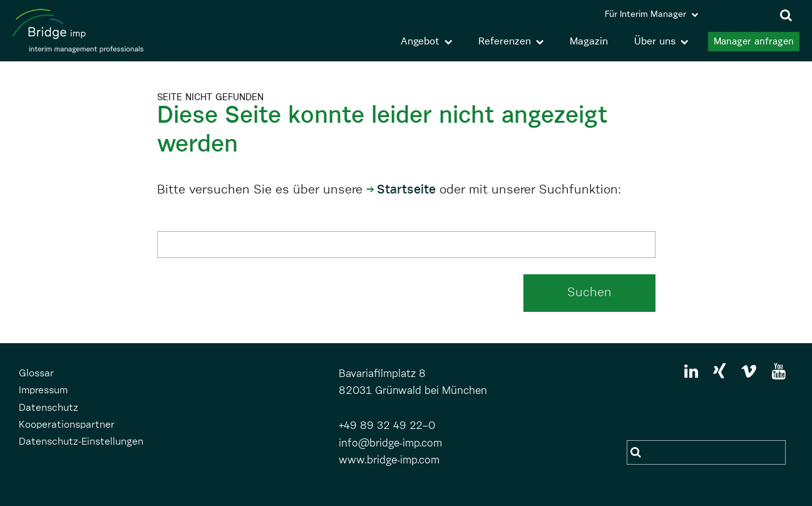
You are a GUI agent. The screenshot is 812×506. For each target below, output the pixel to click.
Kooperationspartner (67, 425)
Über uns (655, 42)
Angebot (420, 42)
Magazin (589, 42)
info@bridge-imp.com (390, 444)
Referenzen (505, 42)
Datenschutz (49, 408)
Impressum (43, 391)
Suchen (589, 293)
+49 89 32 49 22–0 (387, 426)
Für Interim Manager (645, 14)
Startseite (406, 190)
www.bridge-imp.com (389, 461)
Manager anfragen (754, 42)
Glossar (36, 374)
